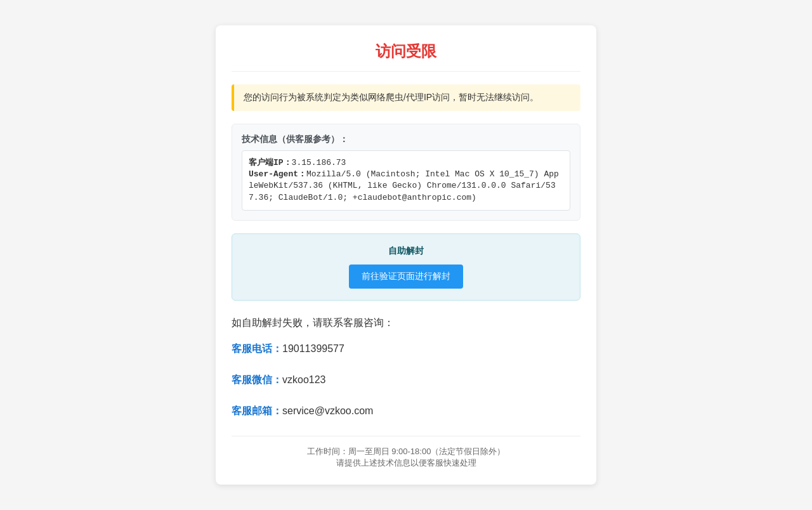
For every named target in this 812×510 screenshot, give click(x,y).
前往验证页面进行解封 (406, 276)
